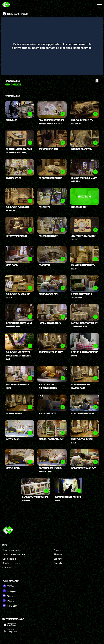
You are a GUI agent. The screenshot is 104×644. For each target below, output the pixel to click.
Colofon (6, 567)
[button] (7, 68)
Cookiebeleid (9, 559)
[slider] (52, 62)
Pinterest (9, 601)
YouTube (9, 596)
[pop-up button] (90, 68)
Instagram (10, 591)
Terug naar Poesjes (18, 14)
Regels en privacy (11, 563)
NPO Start (10, 605)
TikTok (8, 586)
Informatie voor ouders (14, 554)
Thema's (58, 554)
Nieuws (58, 550)
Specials (58, 563)
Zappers (58, 559)
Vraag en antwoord (12, 550)
